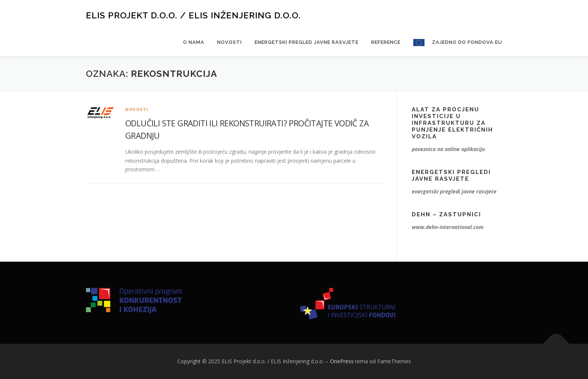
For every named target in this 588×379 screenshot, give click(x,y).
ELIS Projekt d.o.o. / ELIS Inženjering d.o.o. (193, 15)
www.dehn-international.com (448, 227)
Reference (386, 42)
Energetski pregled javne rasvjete (307, 42)
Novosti (229, 42)
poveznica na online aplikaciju (448, 149)
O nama (194, 42)
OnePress (342, 361)
